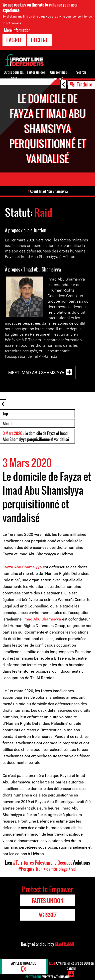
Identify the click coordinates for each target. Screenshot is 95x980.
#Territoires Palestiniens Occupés (43, 863)
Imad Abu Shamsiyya (43, 619)
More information (17, 30)
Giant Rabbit (64, 944)
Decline (39, 40)
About (7, 423)
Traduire (85, 84)
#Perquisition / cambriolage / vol (47, 869)
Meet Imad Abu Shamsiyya (36, 372)
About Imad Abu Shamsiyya (49, 191)
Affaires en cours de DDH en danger (71, 966)
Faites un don (36, 72)
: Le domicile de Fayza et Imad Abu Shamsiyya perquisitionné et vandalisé (36, 436)
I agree (14, 40)
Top (5, 414)
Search (81, 72)
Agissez (47, 915)
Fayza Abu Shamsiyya (22, 567)
